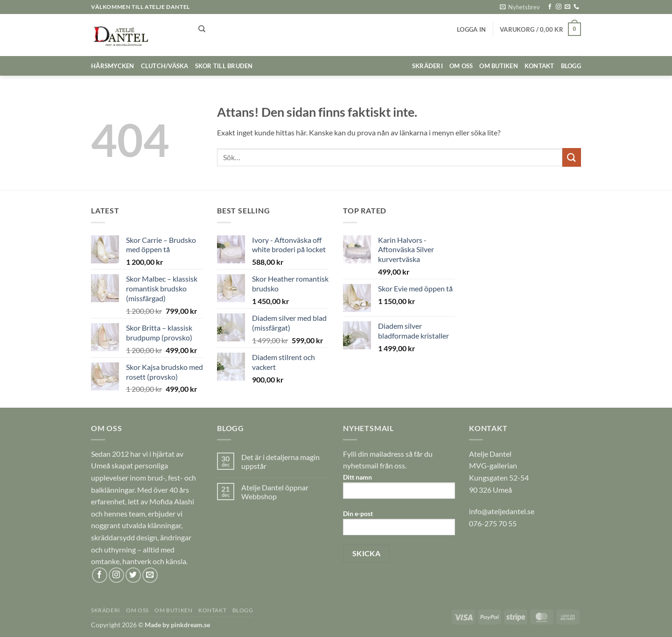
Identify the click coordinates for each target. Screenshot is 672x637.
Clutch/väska (165, 66)
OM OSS (461, 66)
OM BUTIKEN (499, 66)
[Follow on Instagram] (559, 7)
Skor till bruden (224, 66)
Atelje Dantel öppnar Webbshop (275, 492)
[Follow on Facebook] (550, 7)
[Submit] (572, 157)
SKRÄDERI (427, 66)
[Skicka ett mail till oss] (567, 7)
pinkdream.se (190, 625)
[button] (520, 7)
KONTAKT (539, 66)
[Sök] (202, 29)
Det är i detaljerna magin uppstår (280, 461)
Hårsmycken (113, 66)
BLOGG (571, 66)
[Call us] (576, 7)
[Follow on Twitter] (133, 575)
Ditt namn (399, 489)
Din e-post (399, 526)
